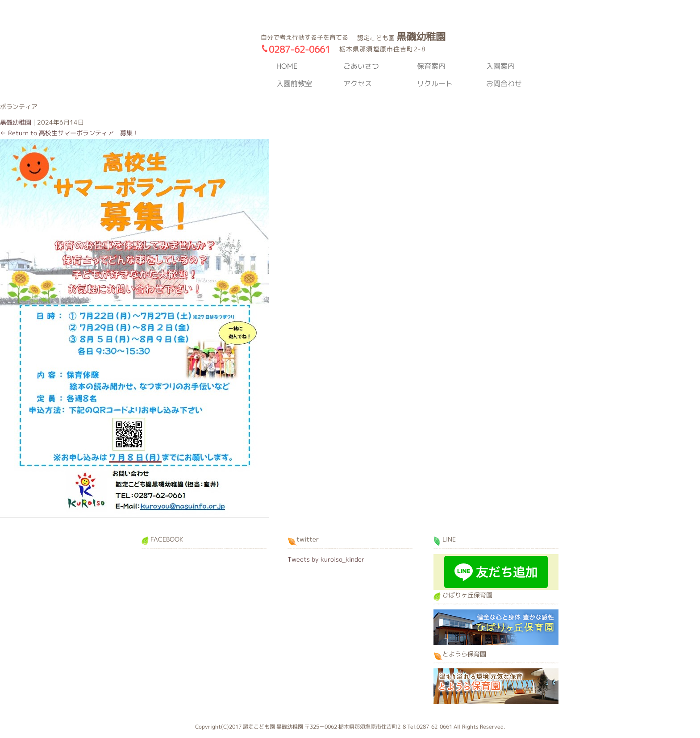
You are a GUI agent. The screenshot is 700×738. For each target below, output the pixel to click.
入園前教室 (294, 83)
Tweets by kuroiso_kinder (326, 559)
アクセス (358, 83)
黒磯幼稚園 (189, 62)
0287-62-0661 (300, 49)
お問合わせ (504, 83)
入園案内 (500, 66)
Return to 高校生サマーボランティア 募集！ (69, 133)
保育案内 (431, 66)
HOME (287, 66)
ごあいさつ (361, 66)
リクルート (435, 83)
